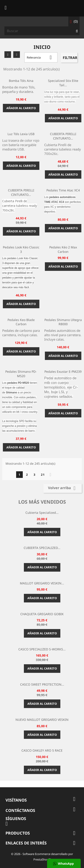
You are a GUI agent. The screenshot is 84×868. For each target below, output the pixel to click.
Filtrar (70, 58)
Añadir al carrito (21, 108)
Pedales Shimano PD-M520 (21, 374)
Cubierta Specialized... (42, 513)
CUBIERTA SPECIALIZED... (42, 548)
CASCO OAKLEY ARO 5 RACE (42, 750)
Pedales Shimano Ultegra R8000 (63, 322)
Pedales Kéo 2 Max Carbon (63, 249)
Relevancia (41, 57)
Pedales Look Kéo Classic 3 (21, 249)
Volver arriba (63, 488)
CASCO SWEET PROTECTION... (42, 684)
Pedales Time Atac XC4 (63, 190)
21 (43, 475)
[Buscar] (42, 31)
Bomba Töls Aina (21, 81)
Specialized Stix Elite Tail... (63, 83)
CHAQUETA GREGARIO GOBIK (42, 614)
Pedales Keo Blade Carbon (21, 322)
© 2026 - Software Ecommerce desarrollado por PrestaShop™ (42, 857)
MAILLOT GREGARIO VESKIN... (42, 583)
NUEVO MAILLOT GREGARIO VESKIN (42, 720)
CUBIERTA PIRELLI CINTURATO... (63, 136)
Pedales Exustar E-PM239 (63, 372)
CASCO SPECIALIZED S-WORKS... (42, 649)
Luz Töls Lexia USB (21, 134)
